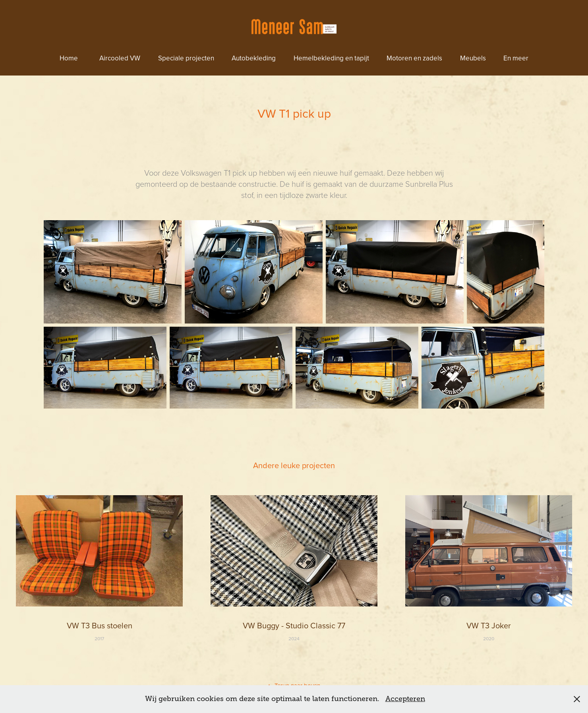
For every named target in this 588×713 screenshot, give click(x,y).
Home (69, 58)
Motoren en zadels (414, 58)
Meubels (473, 58)
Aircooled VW (120, 58)
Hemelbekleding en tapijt (331, 58)
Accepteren (405, 699)
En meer (516, 58)
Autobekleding (254, 58)
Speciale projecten (186, 58)
